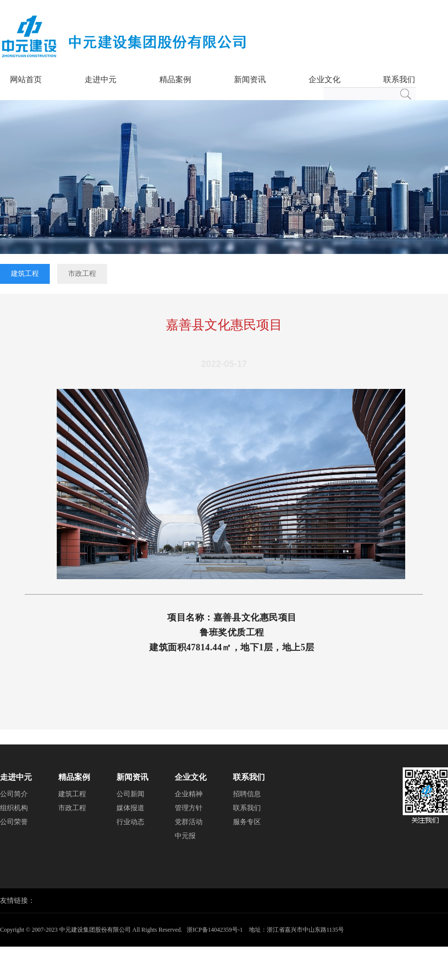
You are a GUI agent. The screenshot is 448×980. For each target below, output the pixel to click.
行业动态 (130, 822)
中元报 (185, 836)
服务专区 (247, 822)
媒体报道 (130, 808)
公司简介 (14, 794)
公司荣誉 (14, 822)
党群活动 (189, 822)
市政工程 (82, 274)
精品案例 (175, 79)
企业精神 (189, 794)
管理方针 (189, 808)
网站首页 (26, 79)
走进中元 (101, 79)
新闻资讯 (250, 79)
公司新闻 (130, 794)
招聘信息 (247, 794)
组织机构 (14, 808)
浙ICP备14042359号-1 (215, 930)
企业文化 (325, 79)
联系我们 (399, 79)
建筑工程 (25, 274)
